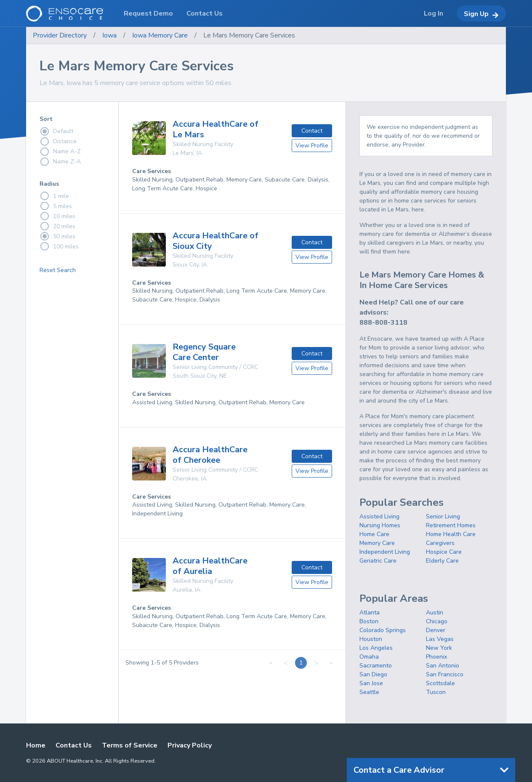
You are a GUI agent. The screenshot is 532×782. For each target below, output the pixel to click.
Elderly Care (442, 561)
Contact (312, 131)
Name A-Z (60, 152)
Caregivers (440, 543)
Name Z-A (60, 162)
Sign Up (481, 14)
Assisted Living (379, 516)
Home (36, 745)
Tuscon (436, 692)
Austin (435, 613)
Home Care (374, 534)
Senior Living (443, 516)
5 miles (56, 206)
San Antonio (443, 666)
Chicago (437, 621)
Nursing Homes (380, 525)
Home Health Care (451, 534)
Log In (434, 13)
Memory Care (377, 543)
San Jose (371, 683)
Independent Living (385, 552)
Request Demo (148, 13)
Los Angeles (376, 648)
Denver (436, 630)
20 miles (57, 226)
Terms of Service (130, 745)
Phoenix (436, 657)
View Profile (312, 145)
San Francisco (445, 674)
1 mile (54, 196)
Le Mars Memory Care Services (249, 35)
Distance (58, 141)
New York (439, 648)
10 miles (57, 216)
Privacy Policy (190, 745)
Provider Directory (60, 35)
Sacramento (376, 666)
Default (56, 131)
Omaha (369, 657)
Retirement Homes (451, 525)
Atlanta (370, 613)
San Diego (373, 674)
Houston (371, 639)
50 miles (57, 236)
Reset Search (58, 270)
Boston (369, 621)
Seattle (369, 692)
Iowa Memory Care (160, 35)
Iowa (109, 35)
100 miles (59, 246)
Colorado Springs (383, 630)
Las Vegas (440, 639)
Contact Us (74, 745)
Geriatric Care (378, 561)
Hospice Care (444, 552)
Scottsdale (440, 683)
